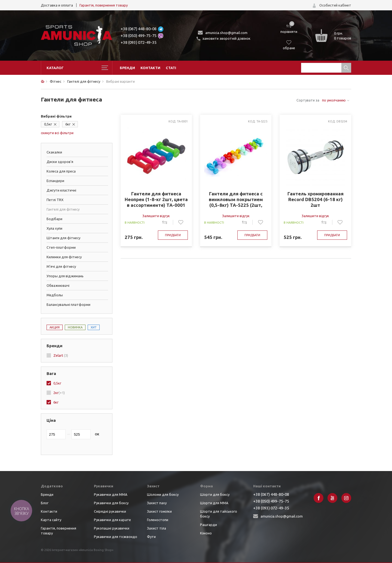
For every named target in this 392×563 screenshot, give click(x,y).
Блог (45, 503)
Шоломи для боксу (163, 494)
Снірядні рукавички (110, 511)
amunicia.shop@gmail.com (226, 33)
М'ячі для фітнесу (61, 266)
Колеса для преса (61, 171)
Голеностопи (158, 520)
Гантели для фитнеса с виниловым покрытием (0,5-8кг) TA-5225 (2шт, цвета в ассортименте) (236, 199)
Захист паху (157, 503)
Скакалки (54, 152)
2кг (59, 393)
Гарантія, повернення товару (104, 5)
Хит (94, 327)
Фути (151, 537)
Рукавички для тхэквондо (116, 537)
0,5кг (48, 124)
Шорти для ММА (214, 503)
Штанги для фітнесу (63, 238)
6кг (68, 124)
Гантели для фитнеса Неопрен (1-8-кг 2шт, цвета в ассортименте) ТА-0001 (156, 199)
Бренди (127, 68)
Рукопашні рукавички (112, 528)
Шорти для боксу (215, 494)
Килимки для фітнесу (64, 257)
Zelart (61, 355)
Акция (55, 327)
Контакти (150, 68)
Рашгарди (209, 525)
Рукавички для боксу (111, 503)
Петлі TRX (55, 200)
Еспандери (55, 181)
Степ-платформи (61, 247)
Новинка (75, 327)
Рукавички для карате (112, 520)
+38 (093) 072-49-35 (139, 42)
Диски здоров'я (60, 162)
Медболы (55, 295)
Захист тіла (157, 528)
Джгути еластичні (61, 190)
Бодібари (54, 219)
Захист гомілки (159, 511)
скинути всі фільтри (57, 133)
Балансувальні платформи (68, 304)
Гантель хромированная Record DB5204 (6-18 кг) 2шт (316, 199)
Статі (171, 68)
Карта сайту (51, 520)
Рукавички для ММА (111, 494)
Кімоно (206, 533)
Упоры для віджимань (65, 276)
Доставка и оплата (57, 5)
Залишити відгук (156, 216)
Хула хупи (54, 228)
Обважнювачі (58, 285)
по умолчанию (334, 100)
